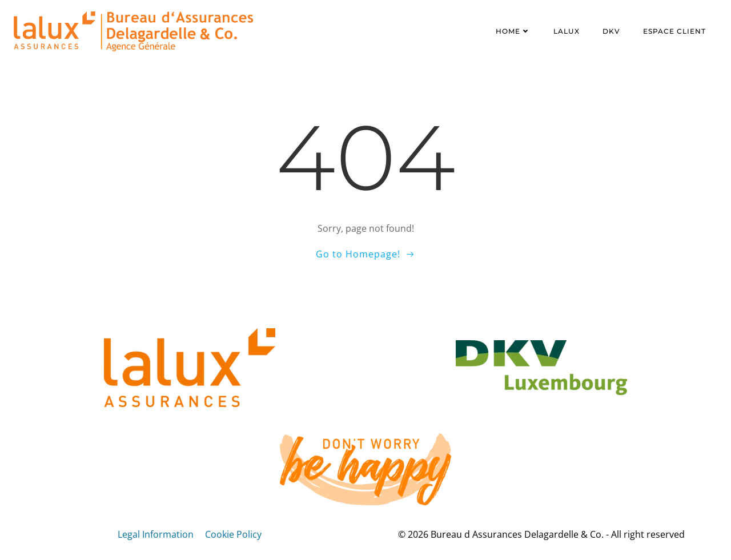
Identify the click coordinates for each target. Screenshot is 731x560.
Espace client (674, 31)
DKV (611, 31)
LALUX (567, 31)
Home (513, 31)
